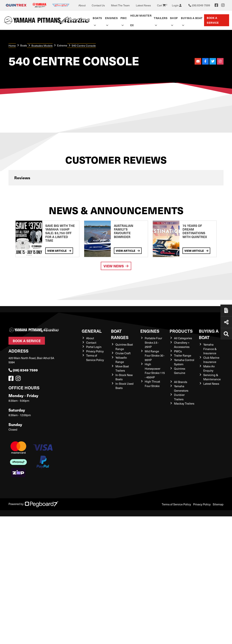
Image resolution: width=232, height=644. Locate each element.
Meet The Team (120, 5)
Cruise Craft (123, 353)
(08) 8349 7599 (23, 370)
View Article (59, 251)
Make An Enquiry (209, 368)
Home (12, 46)
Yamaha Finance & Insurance (210, 349)
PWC (124, 18)
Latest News (143, 5)
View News (116, 266)
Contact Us (98, 5)
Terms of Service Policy (95, 358)
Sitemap (218, 504)
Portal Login (94, 347)
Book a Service (213, 20)
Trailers (161, 18)
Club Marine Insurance (211, 360)
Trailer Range (183, 355)
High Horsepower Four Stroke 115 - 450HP (155, 371)
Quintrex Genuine (180, 371)
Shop (174, 18)
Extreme (62, 45)
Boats (97, 18)
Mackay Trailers (184, 403)
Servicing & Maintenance (212, 377)
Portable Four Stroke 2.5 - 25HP (153, 342)
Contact (91, 343)
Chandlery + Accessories (182, 345)
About (82, 5)
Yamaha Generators (181, 388)
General (92, 331)
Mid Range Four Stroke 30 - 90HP (155, 356)
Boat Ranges (120, 334)
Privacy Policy (95, 351)
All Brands (181, 382)
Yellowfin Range (121, 360)
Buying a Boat (192, 18)
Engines (111, 18)
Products (181, 331)
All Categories (183, 338)
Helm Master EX (141, 20)
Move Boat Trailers (122, 368)
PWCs (178, 351)
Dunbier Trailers (179, 397)
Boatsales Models (42, 46)
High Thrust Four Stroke (152, 384)
